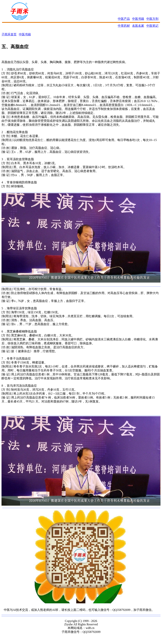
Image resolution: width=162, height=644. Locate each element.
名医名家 (138, 26)
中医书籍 (138, 19)
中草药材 (124, 26)
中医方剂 (152, 19)
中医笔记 (152, 26)
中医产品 (124, 19)
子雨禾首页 (9, 34)
